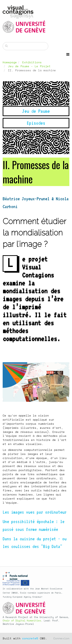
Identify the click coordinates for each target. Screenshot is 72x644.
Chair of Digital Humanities (22, 621)
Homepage (10, 62)
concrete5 (30, 638)
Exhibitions (32, 62)
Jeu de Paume (36, 111)
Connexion (61, 638)
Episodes (36, 123)
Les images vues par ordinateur (35, 512)
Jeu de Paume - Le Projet (29, 66)
